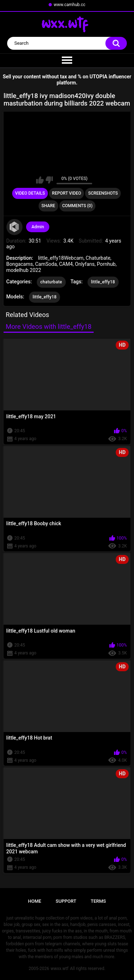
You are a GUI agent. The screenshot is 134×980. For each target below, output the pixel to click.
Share (48, 206)
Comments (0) (77, 206)
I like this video (40, 180)
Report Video (67, 193)
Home (35, 901)
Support (66, 901)
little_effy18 (103, 282)
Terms (98, 901)
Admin (38, 227)
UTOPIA (99, 77)
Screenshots (103, 193)
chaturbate (51, 282)
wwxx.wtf (59, 969)
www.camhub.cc (70, 5)
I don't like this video (49, 180)
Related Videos (28, 315)
